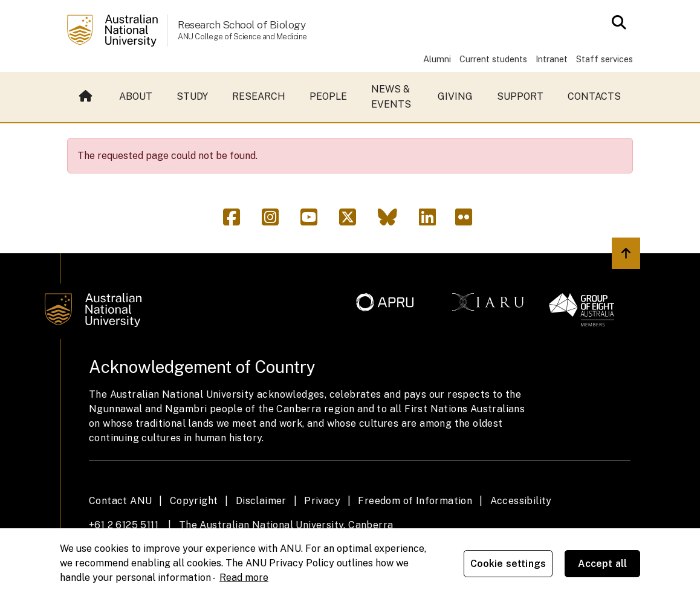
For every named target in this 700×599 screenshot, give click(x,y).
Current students (493, 59)
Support (520, 96)
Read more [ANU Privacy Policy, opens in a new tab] (244, 578)
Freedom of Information (415, 501)
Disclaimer (261, 501)
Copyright (194, 501)
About (136, 96)
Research (259, 96)
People (328, 96)
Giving (455, 96)
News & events (391, 97)
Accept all (603, 564)
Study (192, 96)
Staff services (604, 59)
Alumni (437, 59)
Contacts (594, 96)
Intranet (552, 59)
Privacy (322, 501)
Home (86, 97)
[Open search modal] (616, 22)
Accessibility (521, 501)
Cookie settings (508, 564)
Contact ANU (120, 501)
